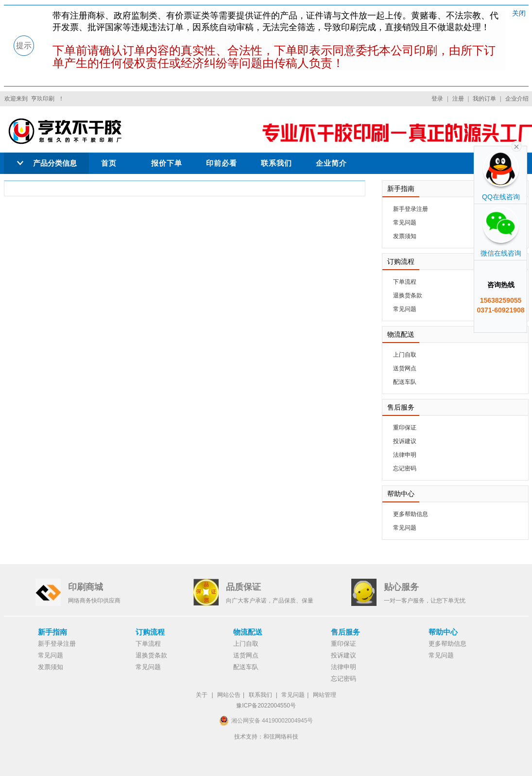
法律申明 (405, 455)
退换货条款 (408, 295)
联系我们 (276, 163)
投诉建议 (405, 441)
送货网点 (405, 368)
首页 (109, 163)
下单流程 (405, 282)
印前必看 (222, 163)
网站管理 (325, 695)
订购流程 (150, 632)
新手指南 (52, 632)
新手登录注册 (411, 209)
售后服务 (345, 632)
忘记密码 (405, 468)
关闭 (519, 13)
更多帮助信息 (411, 514)
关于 (202, 695)
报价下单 (167, 163)
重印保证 (405, 428)
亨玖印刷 (43, 99)
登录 (437, 99)
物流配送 (248, 632)
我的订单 (484, 99)
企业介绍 (517, 99)
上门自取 (405, 355)
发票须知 (405, 236)
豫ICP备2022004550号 (266, 706)
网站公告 (229, 695)
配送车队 (405, 382)
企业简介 (331, 163)
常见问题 (405, 223)
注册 (458, 99)
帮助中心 (443, 632)
